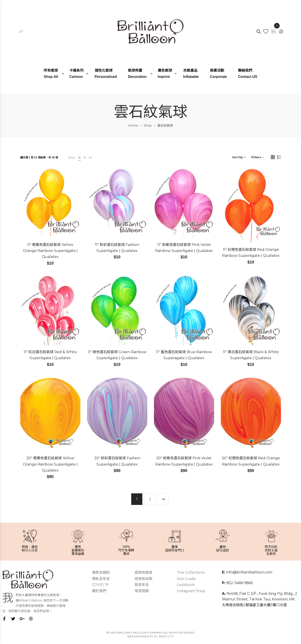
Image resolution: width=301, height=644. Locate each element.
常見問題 (142, 591)
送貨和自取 (143, 579)
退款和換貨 (143, 572)
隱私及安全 (101, 579)
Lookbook (186, 585)
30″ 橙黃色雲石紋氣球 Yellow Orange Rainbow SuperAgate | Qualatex (50, 464)
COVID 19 (100, 585)
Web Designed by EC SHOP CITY (150, 636)
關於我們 (99, 591)
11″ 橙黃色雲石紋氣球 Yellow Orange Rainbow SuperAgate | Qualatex (50, 251)
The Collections (191, 572)
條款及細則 (101, 572)
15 (85, 157)
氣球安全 (142, 585)
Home (133, 126)
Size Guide (186, 579)
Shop (148, 126)
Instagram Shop (191, 591)
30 (90, 157)
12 (79, 157)
